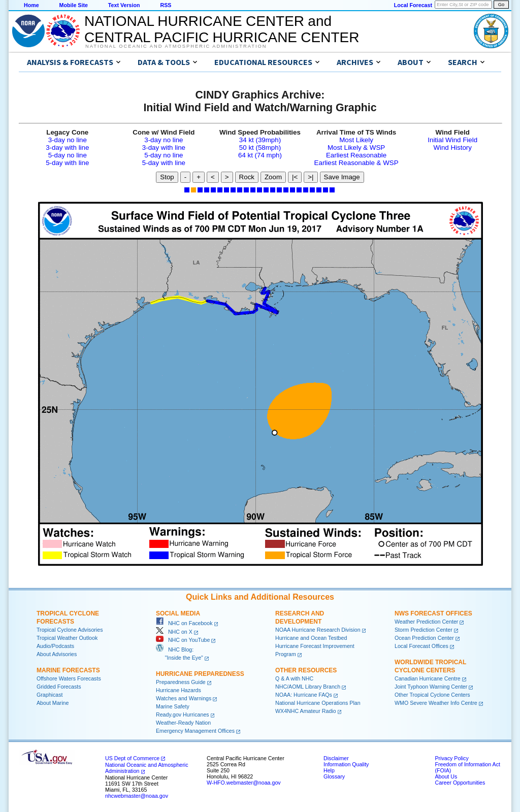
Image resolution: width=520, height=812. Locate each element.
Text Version (124, 5)
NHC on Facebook (184, 623)
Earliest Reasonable (356, 155)
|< (295, 177)
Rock (247, 177)
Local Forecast (413, 5)
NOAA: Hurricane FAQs (304, 695)
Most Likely (356, 140)
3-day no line (68, 140)
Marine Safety (173, 706)
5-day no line (68, 155)
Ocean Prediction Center (424, 638)
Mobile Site (74, 5)
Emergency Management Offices (195, 731)
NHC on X (174, 632)
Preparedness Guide (181, 682)
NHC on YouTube (183, 640)
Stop (167, 177)
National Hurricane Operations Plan (318, 703)
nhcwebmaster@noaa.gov (137, 796)
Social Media (178, 613)
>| (311, 177)
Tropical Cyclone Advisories (70, 630)
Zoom (273, 177)
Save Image (342, 177)
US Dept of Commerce (132, 758)
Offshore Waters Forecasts (69, 678)
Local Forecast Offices (421, 646)
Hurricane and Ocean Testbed (311, 638)
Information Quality (346, 764)
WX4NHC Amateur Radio (306, 711)
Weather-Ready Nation (183, 723)
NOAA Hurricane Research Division (318, 630)
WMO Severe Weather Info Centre (436, 703)
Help (329, 770)
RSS (166, 5)
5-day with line (67, 163)
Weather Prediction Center (426, 622)
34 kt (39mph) (260, 140)
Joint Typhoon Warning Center (431, 687)
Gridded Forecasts (59, 687)
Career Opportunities (460, 783)
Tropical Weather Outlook (67, 638)
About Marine (53, 703)
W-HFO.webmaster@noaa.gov (244, 783)
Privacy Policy (451, 758)
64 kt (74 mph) (260, 155)
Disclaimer (336, 758)
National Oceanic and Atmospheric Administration (176, 46)
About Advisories (57, 654)
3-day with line (67, 148)
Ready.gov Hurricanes (183, 714)
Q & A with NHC (294, 678)
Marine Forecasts (68, 670)
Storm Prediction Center (424, 630)
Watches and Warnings (184, 698)
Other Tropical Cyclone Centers (432, 695)
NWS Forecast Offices (433, 613)
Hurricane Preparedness (200, 674)
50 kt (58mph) (260, 148)
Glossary (334, 776)
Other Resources (306, 670)
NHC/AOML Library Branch (308, 687)
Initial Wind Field (452, 140)
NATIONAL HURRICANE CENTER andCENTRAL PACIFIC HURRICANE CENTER (222, 29)
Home (31, 5)
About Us (446, 776)
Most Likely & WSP (356, 148)
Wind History (452, 148)
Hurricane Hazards (178, 690)
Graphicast (50, 695)
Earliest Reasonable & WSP (356, 163)
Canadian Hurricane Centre (428, 678)
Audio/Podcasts (55, 646)
